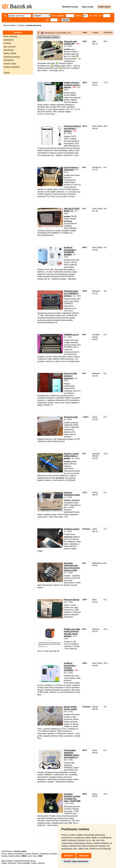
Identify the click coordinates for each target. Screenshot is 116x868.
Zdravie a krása (10, 64)
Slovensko (12, 863)
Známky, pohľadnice (12, 67)
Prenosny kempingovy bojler (72, 494)
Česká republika (24, 863)
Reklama (35, 854)
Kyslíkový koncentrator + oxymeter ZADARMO (70, 667)
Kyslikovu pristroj (72, 529)
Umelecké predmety (12, 57)
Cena (85, 33)
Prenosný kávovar (72, 600)
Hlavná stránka (10, 25)
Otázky (11, 854)
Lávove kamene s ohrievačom (71, 169)
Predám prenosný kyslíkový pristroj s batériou (72, 85)
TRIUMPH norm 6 (71, 335)
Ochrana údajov (56, 854)
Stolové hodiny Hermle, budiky (70, 708)
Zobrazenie (108, 33)
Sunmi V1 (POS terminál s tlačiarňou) (70, 376)
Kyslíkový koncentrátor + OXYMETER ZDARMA (70, 251)
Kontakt (28, 854)
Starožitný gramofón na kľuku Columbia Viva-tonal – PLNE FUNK (72, 798)
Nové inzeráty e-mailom (48, 37)
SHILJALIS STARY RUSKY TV (72, 210)
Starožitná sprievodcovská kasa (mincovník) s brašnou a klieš (72, 567)
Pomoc (4, 854)
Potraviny (7, 43)
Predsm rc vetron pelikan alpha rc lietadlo (71, 456)
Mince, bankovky (10, 36)
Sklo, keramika (10, 47)
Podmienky (44, 854)
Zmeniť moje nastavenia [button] (76, 861)
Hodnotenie (19, 854)
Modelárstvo (9, 40)
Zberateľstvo (9, 60)
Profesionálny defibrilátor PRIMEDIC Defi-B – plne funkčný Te (72, 754)
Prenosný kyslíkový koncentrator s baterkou (72, 129)
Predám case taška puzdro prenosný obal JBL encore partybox (72, 633)
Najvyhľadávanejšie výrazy (25, 861)
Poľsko (34, 863)
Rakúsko (41, 863)
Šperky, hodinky (10, 53)
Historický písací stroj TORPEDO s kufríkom (71, 293)
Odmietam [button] (84, 856)
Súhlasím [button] (68, 856)
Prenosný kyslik (71, 417)
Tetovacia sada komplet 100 (70, 43)
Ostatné (21, 25)
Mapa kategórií (7, 861)
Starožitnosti (9, 50)
